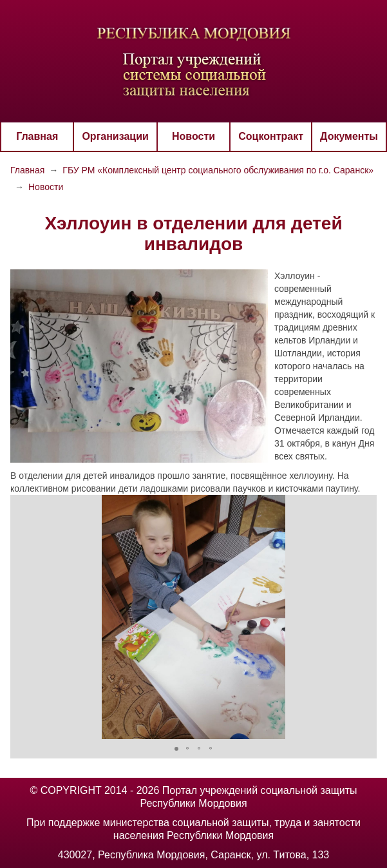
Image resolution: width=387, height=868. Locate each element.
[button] (22, 617)
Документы (349, 136)
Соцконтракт (271, 136)
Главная (37, 136)
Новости (193, 136)
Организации (115, 136)
